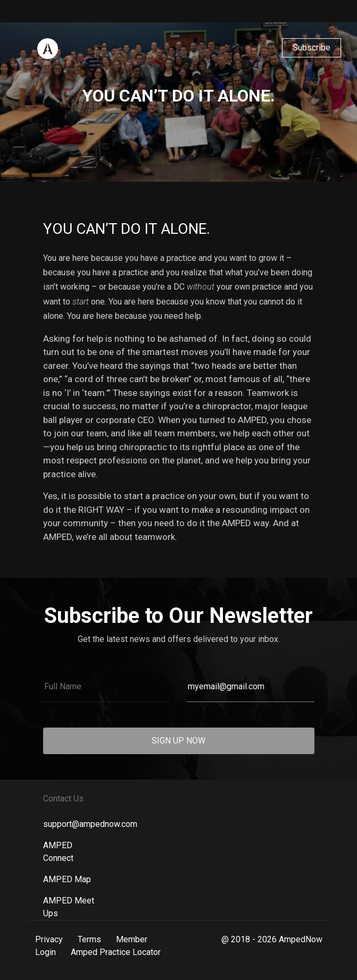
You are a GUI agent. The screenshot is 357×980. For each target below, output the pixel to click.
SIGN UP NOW (178, 741)
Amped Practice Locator (116, 952)
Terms (89, 939)
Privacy (49, 939)
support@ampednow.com (90, 824)
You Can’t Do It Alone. (127, 229)
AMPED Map (67, 879)
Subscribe (312, 48)
